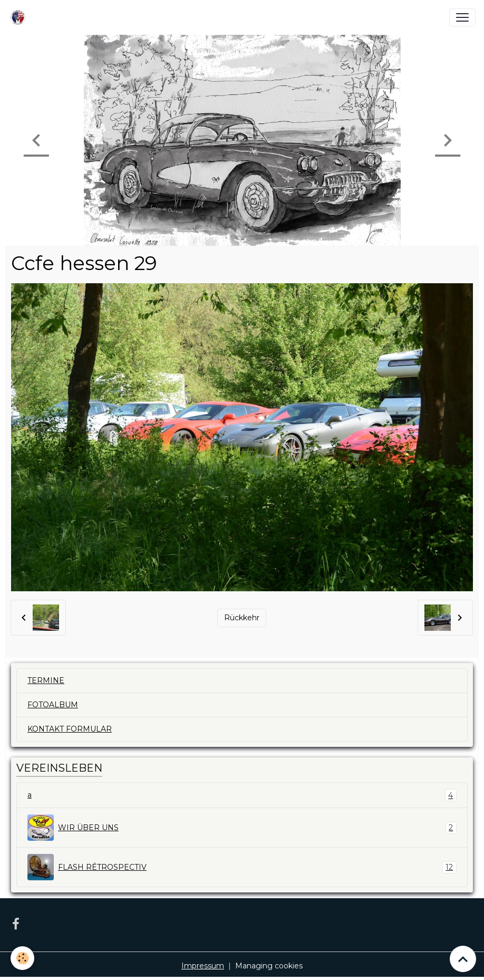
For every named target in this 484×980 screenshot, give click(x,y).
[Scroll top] (463, 959)
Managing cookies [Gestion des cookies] (269, 966)
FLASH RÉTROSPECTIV (242, 867)
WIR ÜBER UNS (242, 828)
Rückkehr (242, 618)
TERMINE (46, 680)
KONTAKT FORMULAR (70, 729)
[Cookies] (22, 958)
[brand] (20, 17)
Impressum (203, 966)
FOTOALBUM (53, 705)
